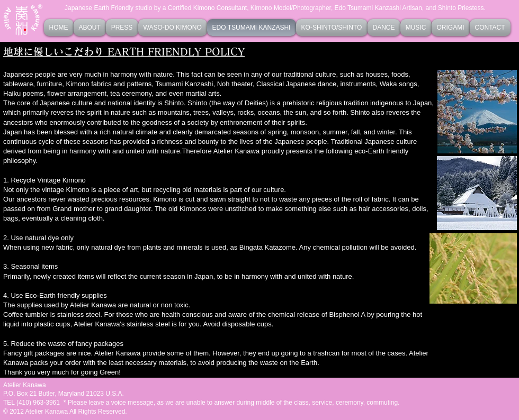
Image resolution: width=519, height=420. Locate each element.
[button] (173, 28)
